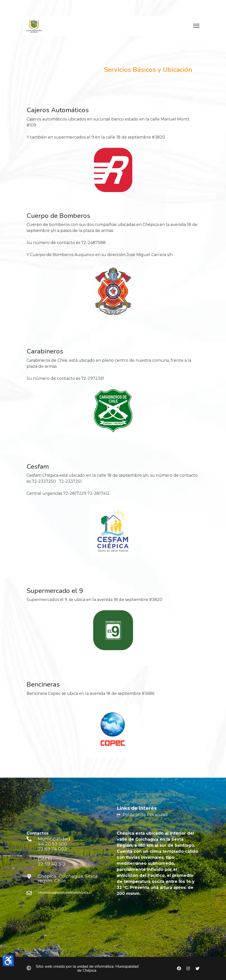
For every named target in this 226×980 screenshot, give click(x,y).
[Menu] (196, 26)
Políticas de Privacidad (145, 815)
